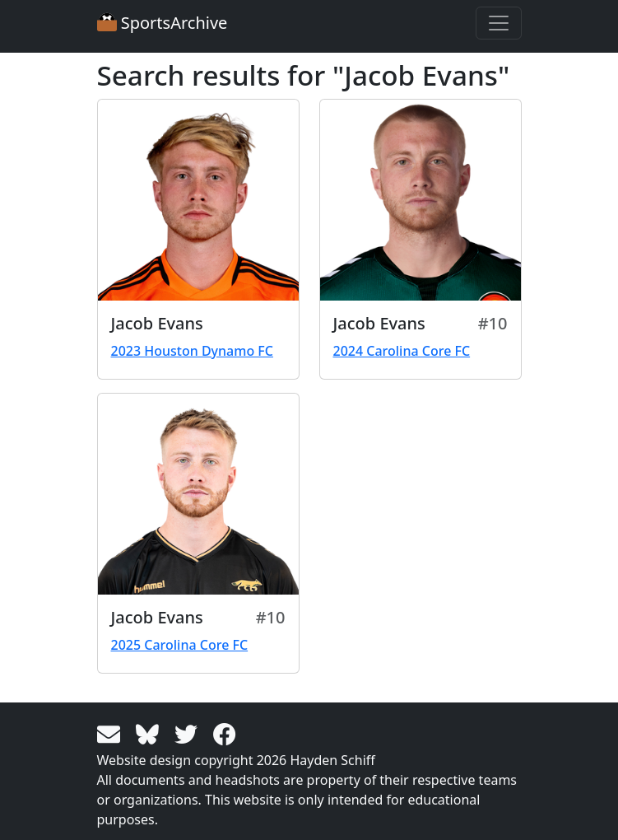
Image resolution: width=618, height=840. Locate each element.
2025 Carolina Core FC (180, 645)
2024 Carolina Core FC (402, 351)
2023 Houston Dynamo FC (192, 351)
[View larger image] (198, 200)
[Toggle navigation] (499, 23)
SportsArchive (163, 23)
